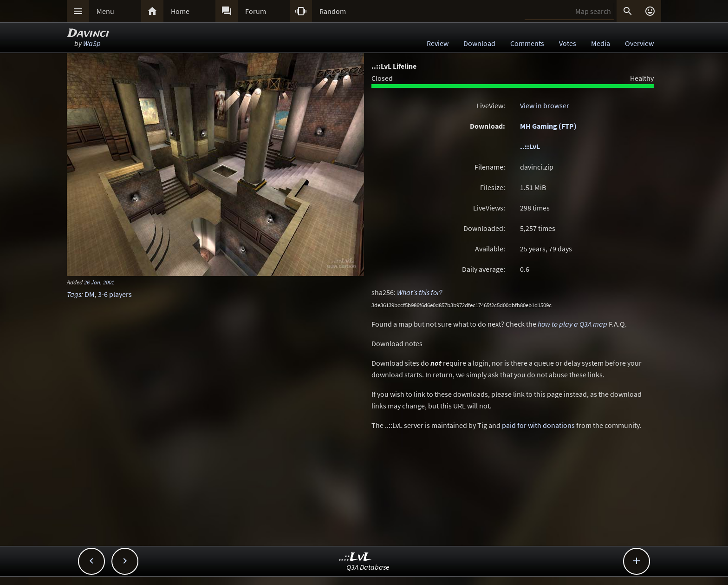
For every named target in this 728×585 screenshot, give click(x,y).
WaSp (92, 43)
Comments (527, 43)
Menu (105, 11)
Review (438, 43)
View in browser (545, 105)
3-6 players (115, 294)
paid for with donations (538, 425)
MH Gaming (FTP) (548, 126)
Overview (639, 43)
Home (180, 11)
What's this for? (420, 292)
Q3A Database (368, 567)
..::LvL (530, 146)
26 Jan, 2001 (99, 282)
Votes (568, 43)
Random (333, 11)
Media (601, 43)
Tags (74, 294)
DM (90, 294)
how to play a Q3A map (572, 324)
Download (479, 43)
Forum (256, 11)
